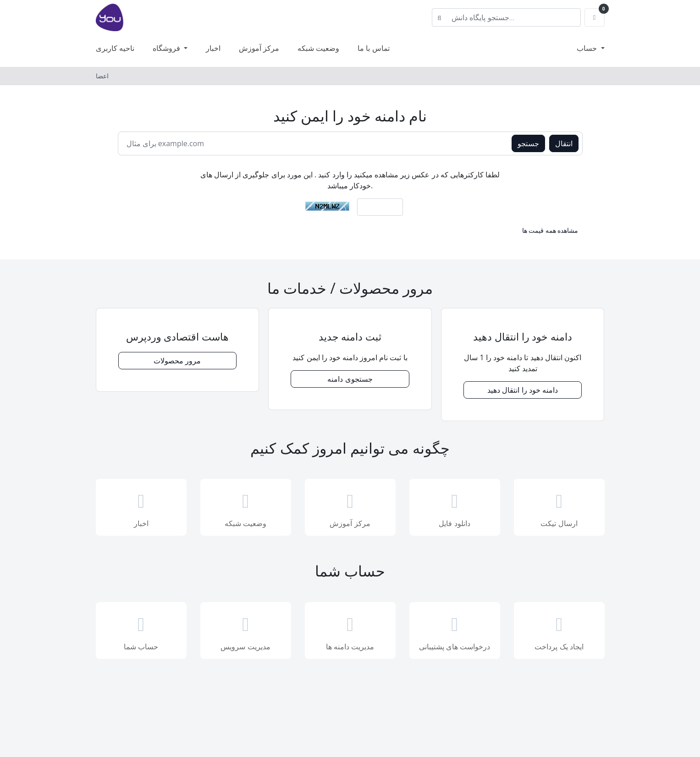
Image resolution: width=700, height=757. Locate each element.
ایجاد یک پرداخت (559, 631)
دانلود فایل (455, 508)
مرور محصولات (177, 361)
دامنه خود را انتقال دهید (523, 390)
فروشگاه (167, 48)
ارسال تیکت (559, 508)
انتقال (564, 143)
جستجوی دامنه (350, 379)
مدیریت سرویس (246, 631)
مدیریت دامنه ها (350, 631)
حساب (588, 48)
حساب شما (141, 631)
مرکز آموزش (259, 48)
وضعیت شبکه (318, 48)
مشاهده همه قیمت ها (550, 230)
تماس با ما (373, 48)
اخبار (213, 48)
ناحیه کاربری (115, 48)
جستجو (528, 143)
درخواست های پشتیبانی (455, 631)
